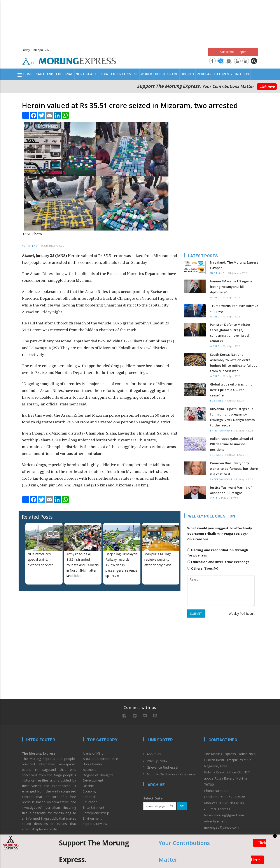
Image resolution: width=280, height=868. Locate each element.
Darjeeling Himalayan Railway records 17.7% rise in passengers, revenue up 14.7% (122, 565)
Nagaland (45, 74)
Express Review (95, 824)
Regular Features (215, 74)
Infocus (242, 74)
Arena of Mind (93, 753)
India (104, 74)
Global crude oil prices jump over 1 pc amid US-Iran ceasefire (231, 390)
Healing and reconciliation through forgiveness (218, 553)
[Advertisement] (140, 22)
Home (28, 74)
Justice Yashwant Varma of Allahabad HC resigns (231, 490)
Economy (90, 791)
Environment (92, 818)
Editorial (65, 74)
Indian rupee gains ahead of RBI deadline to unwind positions (232, 444)
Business (217, 401)
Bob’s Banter (93, 764)
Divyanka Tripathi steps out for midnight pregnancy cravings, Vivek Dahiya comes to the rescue (232, 417)
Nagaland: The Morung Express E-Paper (234, 265)
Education (90, 802)
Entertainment (125, 74)
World (147, 74)
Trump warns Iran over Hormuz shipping (234, 308)
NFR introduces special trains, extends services (41, 559)
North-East (86, 74)
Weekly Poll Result (242, 614)
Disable (88, 786)
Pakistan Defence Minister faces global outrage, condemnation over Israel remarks (230, 333)
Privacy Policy (157, 761)
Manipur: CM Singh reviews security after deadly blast (158, 559)
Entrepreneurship (96, 813)
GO (182, 806)
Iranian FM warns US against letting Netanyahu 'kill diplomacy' (232, 287)
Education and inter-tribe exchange (218, 562)
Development (93, 780)
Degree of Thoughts (98, 775)
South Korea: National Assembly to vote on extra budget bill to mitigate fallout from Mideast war (234, 363)
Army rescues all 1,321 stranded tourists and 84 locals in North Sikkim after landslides (83, 565)
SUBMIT (196, 614)
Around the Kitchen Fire (100, 759)
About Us (154, 754)
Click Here (267, 87)
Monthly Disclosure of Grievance (171, 774)
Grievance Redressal (162, 767)
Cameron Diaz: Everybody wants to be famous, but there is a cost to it (234, 469)
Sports (187, 74)
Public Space (167, 74)
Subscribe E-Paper (233, 52)
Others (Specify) (203, 568)
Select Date (153, 798)
